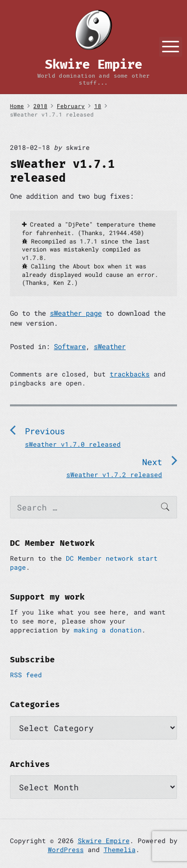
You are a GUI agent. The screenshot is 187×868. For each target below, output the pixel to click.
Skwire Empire (104, 841)
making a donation (108, 630)
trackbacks (130, 374)
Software (70, 346)
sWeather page (76, 313)
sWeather (110, 346)
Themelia (120, 850)
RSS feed (26, 675)
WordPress (66, 850)
